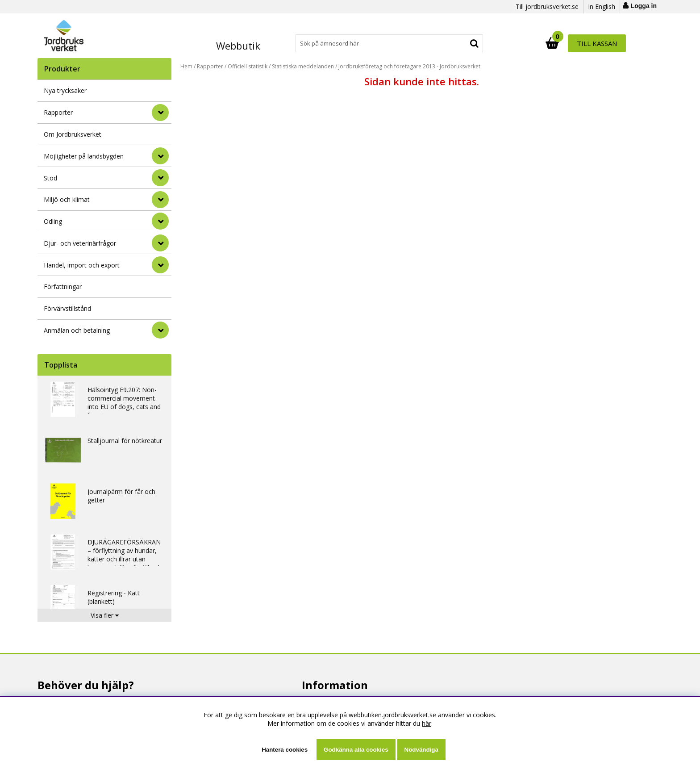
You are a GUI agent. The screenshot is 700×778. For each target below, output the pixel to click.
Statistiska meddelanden (303, 66)
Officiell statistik (248, 66)
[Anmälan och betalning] (160, 330)
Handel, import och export (82, 265)
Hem (186, 66)
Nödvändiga (421, 750)
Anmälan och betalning (77, 330)
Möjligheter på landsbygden (84, 156)
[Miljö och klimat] (160, 200)
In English (602, 6)
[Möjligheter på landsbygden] (160, 156)
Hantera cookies (285, 750)
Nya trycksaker (65, 90)
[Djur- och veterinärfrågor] (160, 243)
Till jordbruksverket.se (547, 6)
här (427, 723)
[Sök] (389, 43)
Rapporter (58, 112)
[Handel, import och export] (160, 265)
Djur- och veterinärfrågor (80, 243)
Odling (53, 221)
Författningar (63, 287)
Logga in (644, 6)
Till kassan (597, 43)
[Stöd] (160, 178)
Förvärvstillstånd (67, 308)
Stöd (50, 178)
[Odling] (160, 221)
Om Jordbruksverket (73, 134)
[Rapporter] (160, 113)
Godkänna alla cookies (356, 750)
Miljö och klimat (67, 199)
